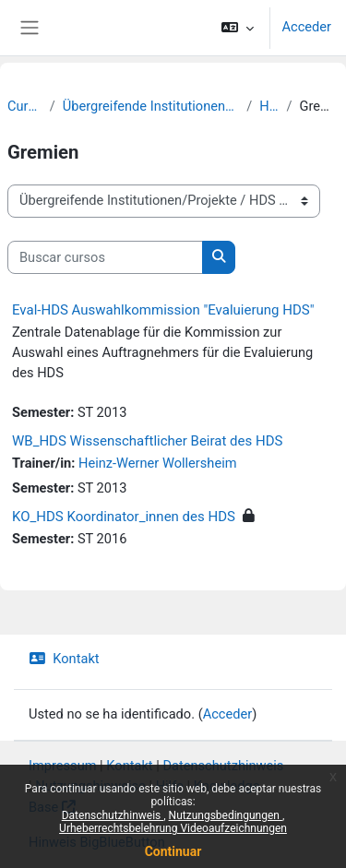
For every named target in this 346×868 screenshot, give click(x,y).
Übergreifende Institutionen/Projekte (151, 106)
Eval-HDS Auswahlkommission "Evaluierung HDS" (163, 310)
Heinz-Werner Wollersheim (157, 463)
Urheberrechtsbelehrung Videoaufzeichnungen (173, 828)
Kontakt (64, 659)
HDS (269, 106)
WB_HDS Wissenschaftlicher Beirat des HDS (147, 441)
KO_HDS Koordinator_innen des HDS (124, 517)
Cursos (25, 106)
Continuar (173, 851)
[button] (238, 28)
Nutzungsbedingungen (226, 815)
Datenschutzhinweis (113, 815)
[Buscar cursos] (105, 257)
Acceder (306, 27)
